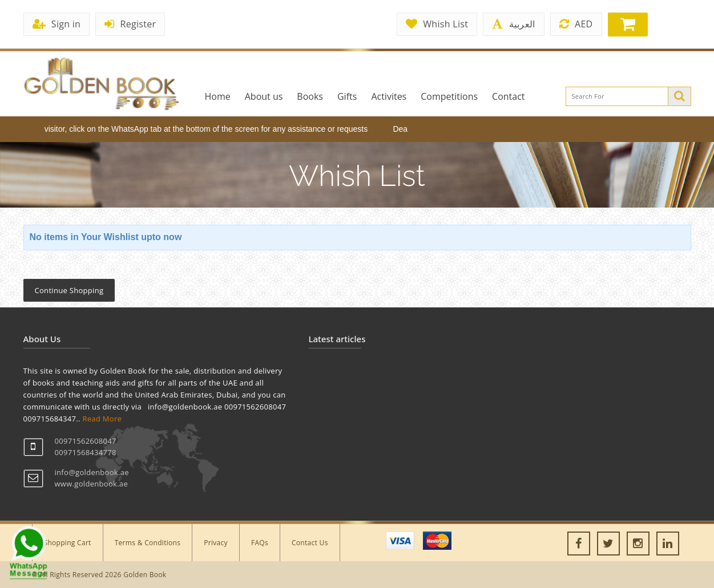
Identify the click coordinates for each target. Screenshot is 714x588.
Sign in (57, 24)
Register (130, 24)
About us (264, 96)
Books (310, 96)
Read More (102, 419)
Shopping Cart (68, 543)
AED (576, 24)
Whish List (437, 24)
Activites (389, 96)
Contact (508, 96)
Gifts (347, 96)
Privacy (216, 543)
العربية (513, 24)
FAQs (260, 543)
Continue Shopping (69, 290)
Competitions (449, 96)
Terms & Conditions (148, 543)
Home (218, 96)
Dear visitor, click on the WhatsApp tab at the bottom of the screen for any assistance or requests (201, 129)
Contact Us (310, 543)
